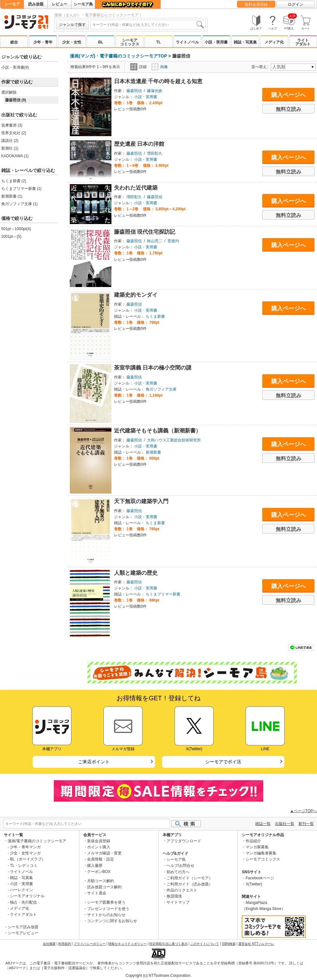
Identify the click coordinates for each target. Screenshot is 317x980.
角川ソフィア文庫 (161, 389)
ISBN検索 (229, 944)
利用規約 (65, 944)
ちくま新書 (155, 316)
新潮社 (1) (10, 148)
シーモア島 (83, 4)
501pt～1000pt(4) (16, 229)
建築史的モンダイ (136, 295)
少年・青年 (43, 42)
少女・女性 (72, 42)
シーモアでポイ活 (223, 762)
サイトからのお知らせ (106, 915)
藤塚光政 (155, 91)
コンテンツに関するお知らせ (112, 921)
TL (159, 42)
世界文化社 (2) (14, 133)
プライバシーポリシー (90, 944)
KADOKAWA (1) (15, 156)
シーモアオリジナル (27, 896)
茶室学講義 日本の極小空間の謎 (153, 368)
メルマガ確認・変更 (104, 853)
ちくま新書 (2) (14, 181)
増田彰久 (155, 153)
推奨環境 (174, 896)
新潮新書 (153, 452)
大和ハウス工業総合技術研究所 (174, 440)
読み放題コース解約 (104, 887)
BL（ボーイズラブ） (28, 859)
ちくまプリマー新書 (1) (21, 189)
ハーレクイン (21, 890)
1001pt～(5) (11, 237)
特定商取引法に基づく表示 (168, 944)
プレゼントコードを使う (108, 909)
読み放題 (36, 4)
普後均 (173, 241)
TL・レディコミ (24, 866)
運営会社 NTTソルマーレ (256, 944)
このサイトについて (205, 944)
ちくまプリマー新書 (163, 594)
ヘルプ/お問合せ (180, 866)
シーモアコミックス (130, 42)
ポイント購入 (99, 847)
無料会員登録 (256, 4)
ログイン (296, 4)
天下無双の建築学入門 (141, 501)
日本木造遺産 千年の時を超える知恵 (158, 81)
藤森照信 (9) (16, 100)
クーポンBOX (99, 872)
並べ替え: (260, 67)
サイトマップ (178, 902)
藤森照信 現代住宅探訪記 (145, 232)
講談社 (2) (10, 141)
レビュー (60, 4)
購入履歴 (95, 866)
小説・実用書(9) (15, 67)
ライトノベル (187, 42)
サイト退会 (97, 893)
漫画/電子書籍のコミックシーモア (37, 841)
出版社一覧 (285, 824)
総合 (14, 42)
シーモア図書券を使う (106, 902)
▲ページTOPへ (304, 811)
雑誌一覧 (263, 824)
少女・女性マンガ (25, 853)
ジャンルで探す (72, 25)
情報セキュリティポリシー (127, 944)
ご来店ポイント (94, 762)
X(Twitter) (254, 884)
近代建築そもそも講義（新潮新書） (158, 431)
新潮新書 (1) (12, 196)
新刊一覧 (306, 824)
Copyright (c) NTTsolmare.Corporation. (158, 976)
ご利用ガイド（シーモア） (190, 878)
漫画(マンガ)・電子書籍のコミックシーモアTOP (118, 56)
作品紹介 (253, 841)
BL (101, 42)
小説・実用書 (216, 42)
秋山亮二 (155, 241)
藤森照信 (134, 91)
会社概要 (49, 944)
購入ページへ (289, 95)
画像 (160, 67)
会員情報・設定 (101, 859)
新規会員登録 (99, 841)
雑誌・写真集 (245, 42)
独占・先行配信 (23, 902)
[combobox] (148, 25)
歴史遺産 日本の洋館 (139, 144)
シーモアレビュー (23, 933)
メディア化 (274, 42)
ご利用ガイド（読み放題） (190, 884)
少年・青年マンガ (25, 847)
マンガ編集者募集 (261, 853)
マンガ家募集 (257, 847)
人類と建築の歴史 (136, 573)
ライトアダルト (303, 42)
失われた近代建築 (136, 188)
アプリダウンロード (184, 841)
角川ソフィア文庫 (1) (20, 204)
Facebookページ (260, 878)
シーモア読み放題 (23, 927)
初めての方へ (178, 872)
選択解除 (9, 92)
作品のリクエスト (182, 890)
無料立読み (289, 109)
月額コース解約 (101, 881)
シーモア (12, 4)
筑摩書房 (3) (12, 125)
